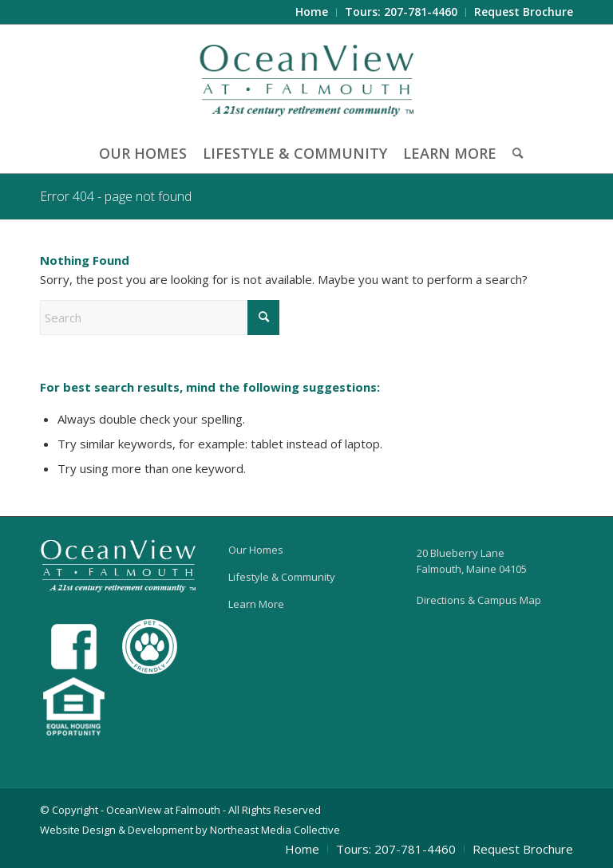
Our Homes (256, 550)
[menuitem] (312, 12)
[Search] (514, 153)
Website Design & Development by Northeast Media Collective (190, 830)
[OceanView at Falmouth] (307, 79)
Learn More (256, 604)
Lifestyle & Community (282, 577)
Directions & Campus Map (479, 600)
